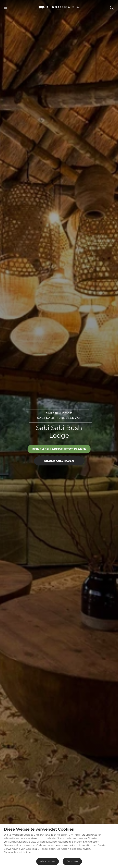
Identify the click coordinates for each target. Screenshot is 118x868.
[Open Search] (112, 7)
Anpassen (72, 861)
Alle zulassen (47, 861)
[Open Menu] (6, 7)
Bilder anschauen (59, 461)
